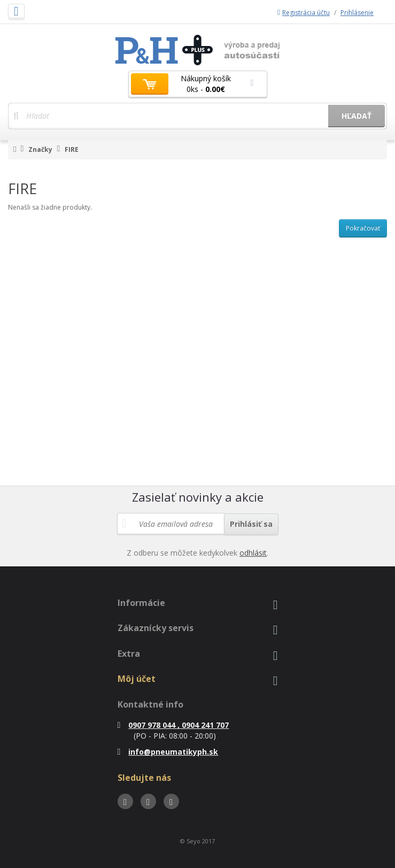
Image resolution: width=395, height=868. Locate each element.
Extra (129, 654)
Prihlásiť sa (251, 524)
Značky (40, 149)
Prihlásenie (357, 13)
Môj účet (137, 679)
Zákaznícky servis (156, 628)
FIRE (72, 149)
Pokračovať (363, 228)
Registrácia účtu (304, 13)
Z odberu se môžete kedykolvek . (197, 553)
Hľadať (357, 116)
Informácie (141, 603)
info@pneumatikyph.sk (168, 752)
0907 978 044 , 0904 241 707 (173, 725)
